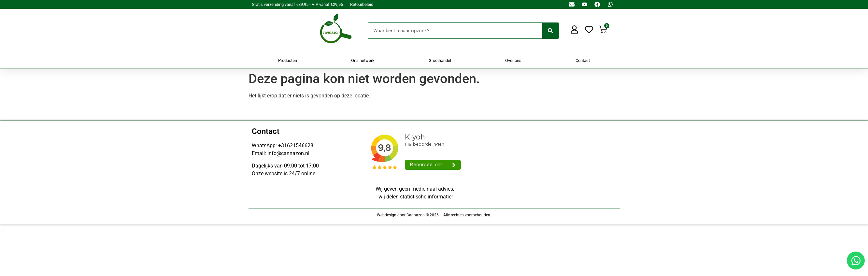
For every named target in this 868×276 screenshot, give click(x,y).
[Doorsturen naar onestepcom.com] (434, 138)
